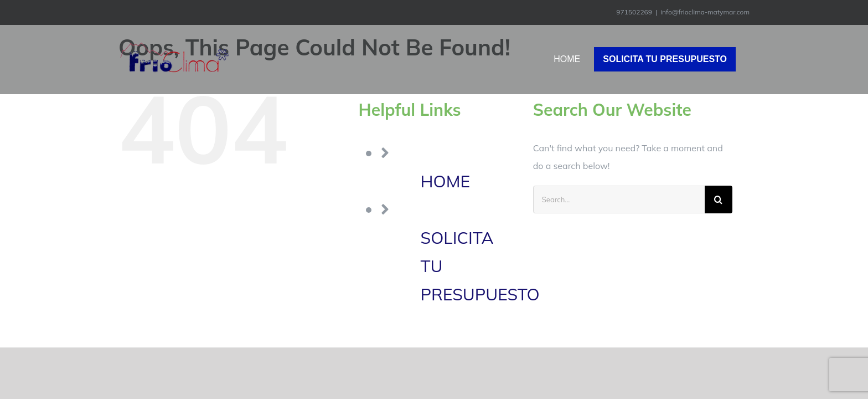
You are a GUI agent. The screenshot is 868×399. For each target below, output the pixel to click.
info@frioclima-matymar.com (705, 12)
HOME (446, 181)
